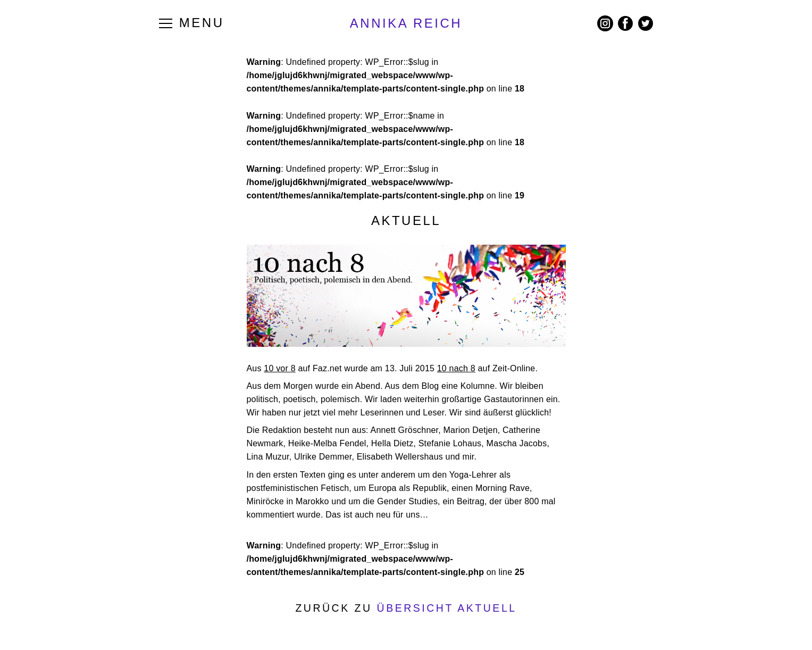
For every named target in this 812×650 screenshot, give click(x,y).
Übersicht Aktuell (447, 608)
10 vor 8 (279, 368)
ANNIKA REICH (406, 23)
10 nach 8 (456, 368)
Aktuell (406, 220)
